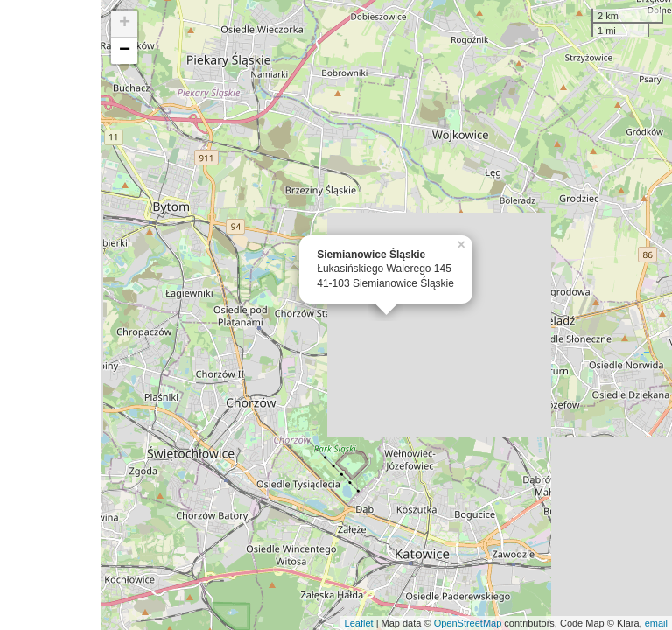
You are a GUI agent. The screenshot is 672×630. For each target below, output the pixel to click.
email (656, 623)
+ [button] (125, 24)
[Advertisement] (50, 315)
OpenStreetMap (468, 623)
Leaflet (359, 623)
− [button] (125, 51)
